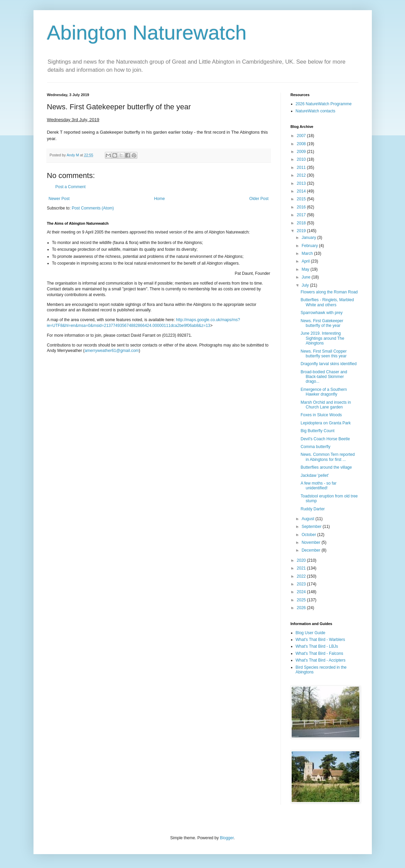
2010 (302, 159)
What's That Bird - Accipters (321, 660)
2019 (302, 231)
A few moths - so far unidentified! (318, 486)
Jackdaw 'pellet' (314, 475)
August (308, 519)
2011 (302, 168)
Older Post (259, 199)
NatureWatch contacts (316, 111)
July (306, 285)
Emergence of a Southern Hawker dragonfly (324, 392)
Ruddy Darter (312, 509)
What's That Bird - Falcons (320, 653)
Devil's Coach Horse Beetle (325, 439)
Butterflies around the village (326, 467)
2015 (302, 199)
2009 (302, 152)
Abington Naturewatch (147, 33)
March (308, 253)
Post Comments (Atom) (93, 208)
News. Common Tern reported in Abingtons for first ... (328, 457)
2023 (302, 584)
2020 (302, 560)
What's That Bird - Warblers (320, 640)
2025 (302, 600)
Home (159, 199)
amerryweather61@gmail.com (112, 351)
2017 (302, 215)
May (306, 269)
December (311, 550)
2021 (302, 568)
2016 (302, 207)
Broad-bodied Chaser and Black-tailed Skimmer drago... (324, 377)
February (310, 246)
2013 (302, 183)
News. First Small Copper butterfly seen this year (323, 354)
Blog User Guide (311, 633)
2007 (302, 136)
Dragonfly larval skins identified (328, 364)
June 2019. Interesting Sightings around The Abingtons (322, 338)
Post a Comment (71, 187)
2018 (302, 223)
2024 (302, 592)
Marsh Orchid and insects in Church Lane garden (326, 405)
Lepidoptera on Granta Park (325, 423)
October (309, 535)
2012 (302, 175)
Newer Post (59, 199)
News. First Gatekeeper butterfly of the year (322, 323)
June (306, 277)
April (306, 261)
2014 (302, 191)
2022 (302, 576)
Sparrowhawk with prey (321, 313)
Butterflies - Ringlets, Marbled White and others (327, 302)
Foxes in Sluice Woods (321, 415)
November (311, 542)
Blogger (227, 838)
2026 (302, 608)
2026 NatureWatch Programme (324, 104)
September (312, 527)
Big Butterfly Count (317, 431)
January (309, 238)
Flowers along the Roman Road (329, 292)
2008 (302, 144)
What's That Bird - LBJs (317, 646)
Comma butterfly (315, 447)
